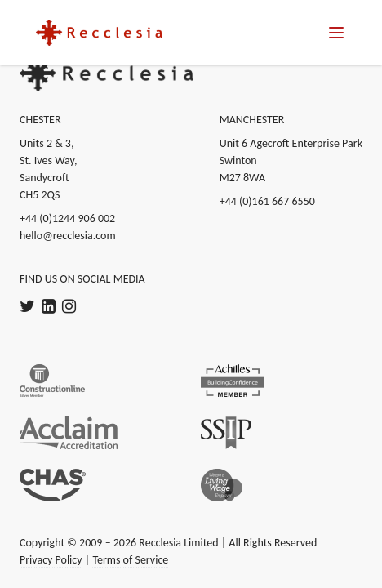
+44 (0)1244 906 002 (67, 218)
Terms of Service (130, 560)
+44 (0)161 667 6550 (267, 201)
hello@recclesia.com (68, 236)
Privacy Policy (51, 560)
